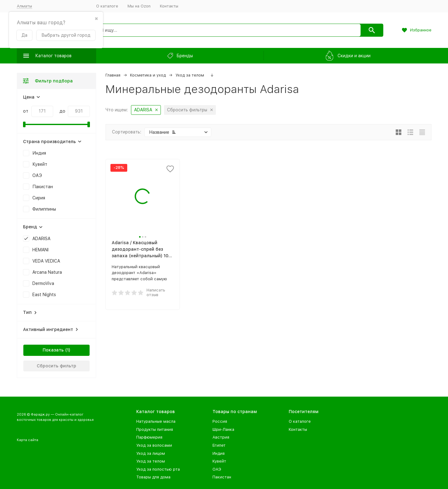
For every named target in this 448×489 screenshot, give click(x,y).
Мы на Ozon (139, 6)
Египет (219, 445)
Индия (219, 453)
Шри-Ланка (223, 429)
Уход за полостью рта (158, 469)
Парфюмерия (149, 437)
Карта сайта (28, 440)
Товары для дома (153, 477)
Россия (220, 421)
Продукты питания (155, 429)
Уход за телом (190, 75)
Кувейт (219, 461)
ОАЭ (217, 469)
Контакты (169, 6)
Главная (113, 75)
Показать (53, 350)
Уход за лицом (151, 453)
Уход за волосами (154, 445)
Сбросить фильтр (56, 366)
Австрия (221, 437)
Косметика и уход (148, 75)
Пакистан (222, 477)
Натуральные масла (156, 421)
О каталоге (107, 6)
